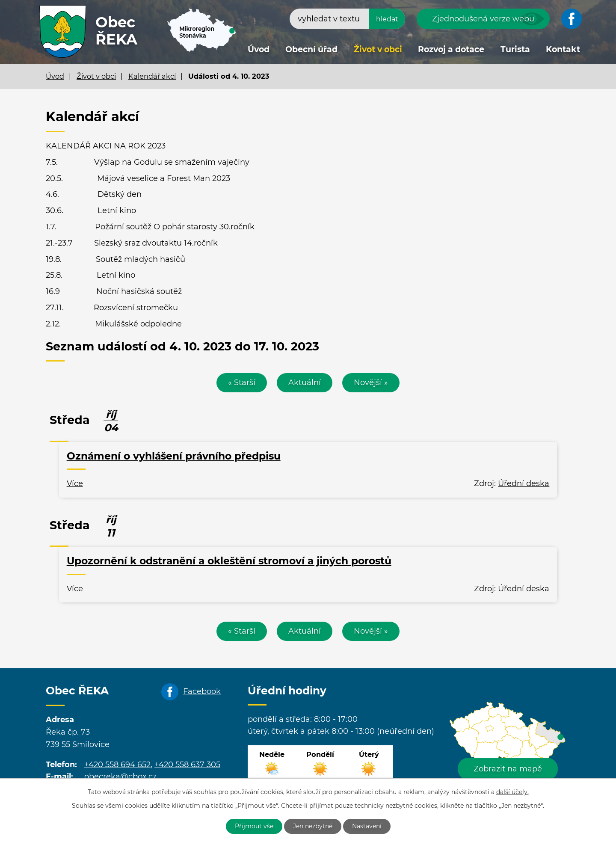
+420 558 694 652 (117, 765)
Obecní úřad (311, 49)
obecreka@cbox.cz (120, 777)
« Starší (242, 382)
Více (75, 483)
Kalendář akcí (152, 76)
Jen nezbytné (313, 826)
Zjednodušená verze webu (483, 19)
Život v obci (378, 49)
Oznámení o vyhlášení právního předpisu (174, 456)
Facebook (202, 691)
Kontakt (563, 49)
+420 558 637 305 (187, 765)
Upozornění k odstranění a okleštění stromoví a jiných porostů (229, 561)
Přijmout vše (254, 826)
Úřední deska (524, 483)
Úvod (259, 49)
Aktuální (305, 382)
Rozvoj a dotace (451, 49)
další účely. (512, 792)
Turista (515, 49)
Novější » (371, 382)
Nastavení (367, 826)
